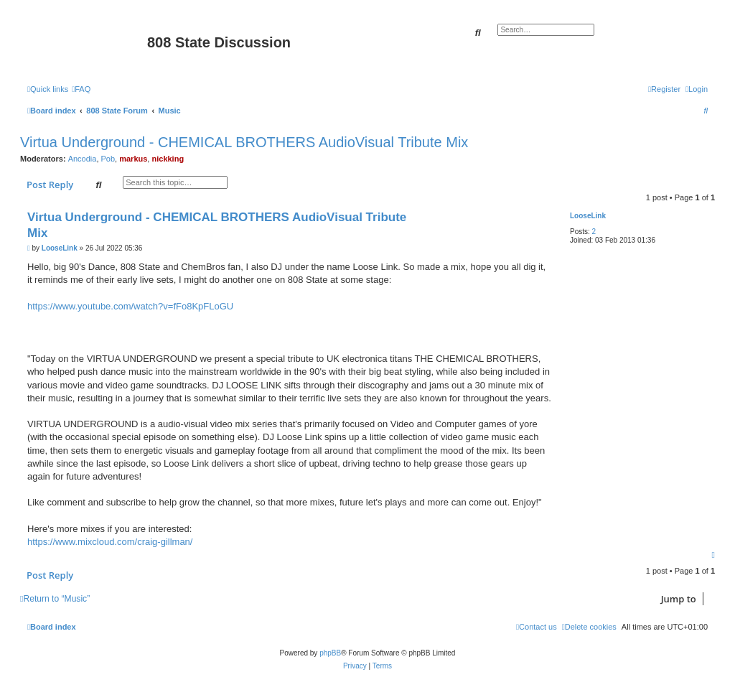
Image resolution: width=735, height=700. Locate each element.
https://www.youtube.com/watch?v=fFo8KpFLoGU (130, 306)
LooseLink (588, 216)
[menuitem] (81, 89)
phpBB (330, 653)
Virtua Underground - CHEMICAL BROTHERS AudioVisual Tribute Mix (244, 142)
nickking (168, 159)
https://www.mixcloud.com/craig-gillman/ (110, 542)
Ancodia (83, 159)
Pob (108, 159)
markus (133, 159)
